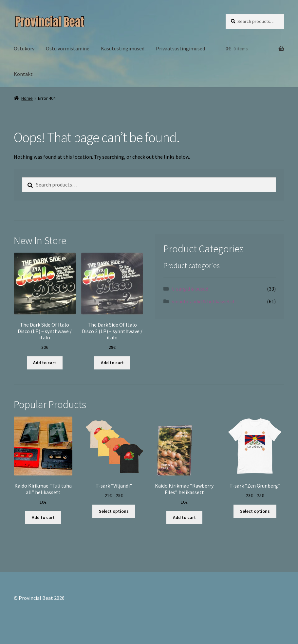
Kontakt (23, 74)
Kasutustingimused (123, 48)
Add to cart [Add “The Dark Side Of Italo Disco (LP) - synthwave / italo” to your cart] (45, 363)
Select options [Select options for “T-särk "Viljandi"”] (114, 511)
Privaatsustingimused (180, 48)
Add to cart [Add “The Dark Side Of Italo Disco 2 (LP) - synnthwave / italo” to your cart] (112, 363)
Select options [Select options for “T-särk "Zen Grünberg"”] (255, 511)
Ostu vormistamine (68, 48)
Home (27, 98)
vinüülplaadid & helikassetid (203, 301)
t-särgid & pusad (190, 289)
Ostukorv (24, 48)
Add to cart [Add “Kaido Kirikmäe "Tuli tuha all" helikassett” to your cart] (43, 517)
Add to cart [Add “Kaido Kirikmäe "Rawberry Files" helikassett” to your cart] (184, 517)
